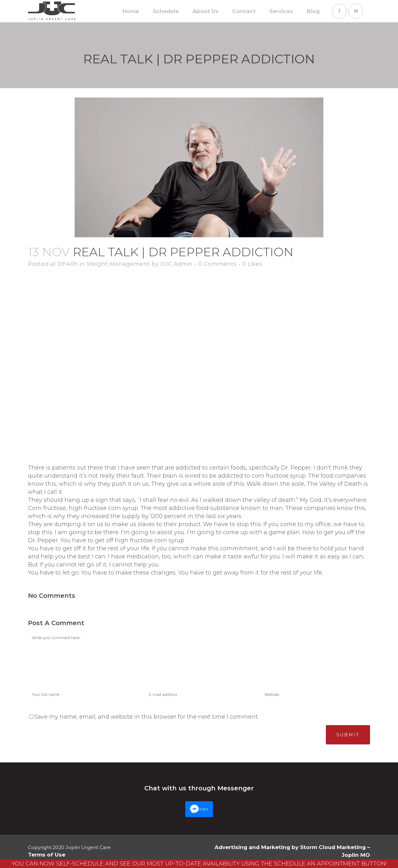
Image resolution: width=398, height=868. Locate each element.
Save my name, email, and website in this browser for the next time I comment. (146, 717)
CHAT (203, 809)
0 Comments (217, 264)
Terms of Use (47, 855)
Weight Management (118, 264)
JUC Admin (176, 264)
